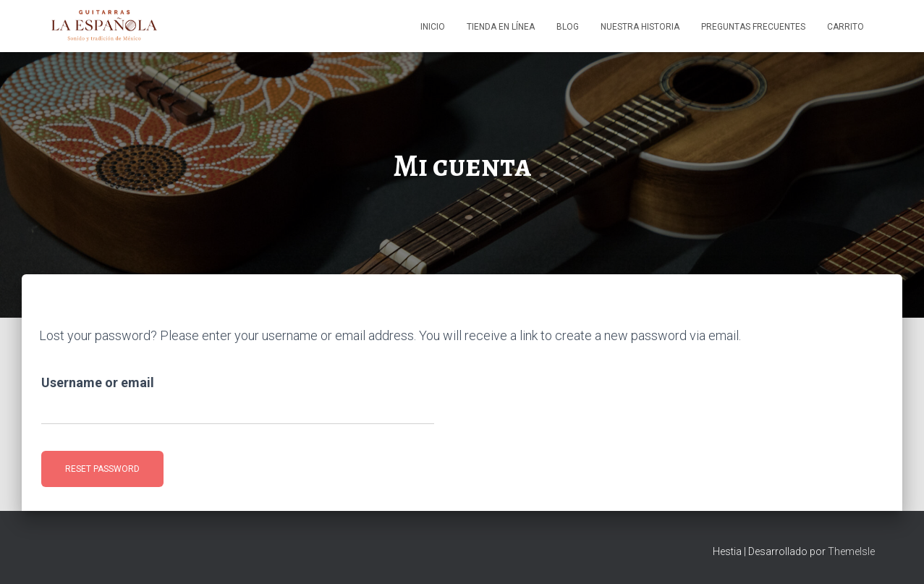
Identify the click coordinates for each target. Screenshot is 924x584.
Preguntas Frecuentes (753, 27)
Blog (568, 27)
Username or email (98, 382)
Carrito (845, 27)
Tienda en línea (501, 27)
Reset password (102, 469)
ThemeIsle (851, 551)
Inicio (433, 27)
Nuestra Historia (640, 27)
